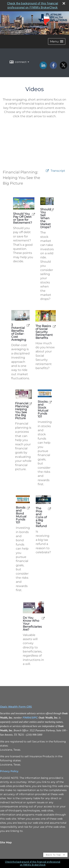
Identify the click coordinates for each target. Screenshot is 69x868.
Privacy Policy (9, 771)
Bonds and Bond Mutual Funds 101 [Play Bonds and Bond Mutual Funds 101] (21, 515)
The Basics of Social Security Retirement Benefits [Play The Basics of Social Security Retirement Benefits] (44, 332)
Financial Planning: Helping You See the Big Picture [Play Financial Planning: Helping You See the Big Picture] (22, 411)
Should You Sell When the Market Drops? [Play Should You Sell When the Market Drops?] (46, 218)
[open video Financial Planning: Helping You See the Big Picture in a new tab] (47, 171)
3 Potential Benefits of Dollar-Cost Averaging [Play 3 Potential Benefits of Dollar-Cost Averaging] (19, 332)
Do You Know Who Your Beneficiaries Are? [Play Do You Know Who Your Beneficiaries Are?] (32, 624)
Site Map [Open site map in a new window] (6, 842)
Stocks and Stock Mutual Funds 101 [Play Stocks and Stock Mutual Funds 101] (43, 409)
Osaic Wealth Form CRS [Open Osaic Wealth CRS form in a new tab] (16, 707)
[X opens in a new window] (63, 68)
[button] (57, 41)
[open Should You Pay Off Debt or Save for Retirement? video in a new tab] (33, 214)
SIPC (34, 718)
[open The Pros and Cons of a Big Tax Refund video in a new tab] (49, 509)
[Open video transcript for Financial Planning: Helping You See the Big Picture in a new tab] (58, 171)
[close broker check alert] (64, 3)
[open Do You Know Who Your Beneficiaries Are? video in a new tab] (43, 618)
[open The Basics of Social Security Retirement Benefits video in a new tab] (54, 326)
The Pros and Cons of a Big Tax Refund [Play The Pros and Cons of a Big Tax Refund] (41, 517)
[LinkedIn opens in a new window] (43, 68)
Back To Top (55, 855)
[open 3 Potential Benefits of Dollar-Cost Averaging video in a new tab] (28, 325)
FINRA (26, 718)
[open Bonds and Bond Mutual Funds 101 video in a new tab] (28, 508)
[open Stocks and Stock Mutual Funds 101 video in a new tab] (50, 402)
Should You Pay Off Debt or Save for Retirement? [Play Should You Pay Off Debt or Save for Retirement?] (23, 218)
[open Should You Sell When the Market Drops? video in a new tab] (52, 210)
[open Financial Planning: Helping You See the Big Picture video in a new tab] (30, 404)
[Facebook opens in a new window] (53, 68)
